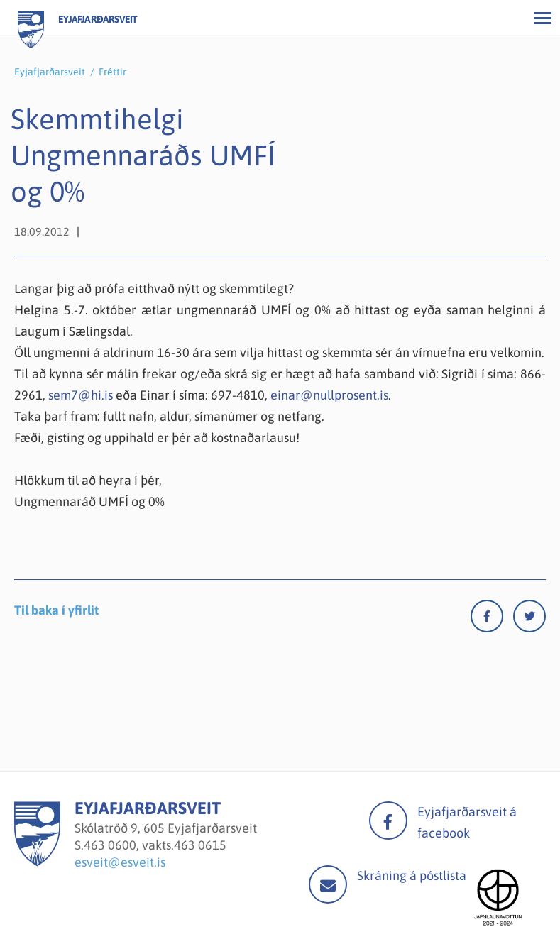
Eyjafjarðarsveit (50, 72)
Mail (328, 884)
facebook (388, 821)
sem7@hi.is (81, 395)
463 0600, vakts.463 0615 (155, 845)
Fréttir (112, 72)
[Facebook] (492, 619)
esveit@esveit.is (120, 862)
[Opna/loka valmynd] (542, 18)
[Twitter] (529, 619)
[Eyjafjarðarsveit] (37, 862)
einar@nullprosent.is (329, 395)
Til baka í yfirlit (56, 610)
